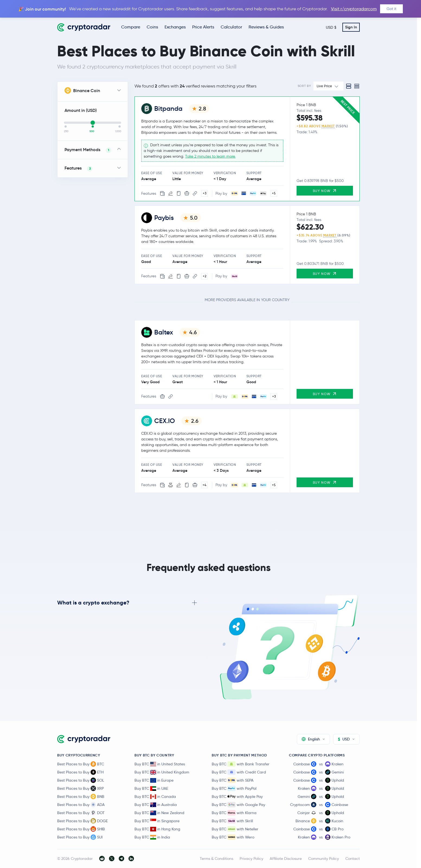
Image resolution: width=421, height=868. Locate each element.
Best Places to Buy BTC (81, 764)
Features (78, 168)
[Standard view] (349, 86)
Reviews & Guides (266, 27)
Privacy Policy (251, 859)
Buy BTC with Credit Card (239, 772)
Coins (152, 27)
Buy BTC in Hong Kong (157, 829)
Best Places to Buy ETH (80, 772)
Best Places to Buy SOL (81, 780)
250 (66, 131)
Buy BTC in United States (160, 764)
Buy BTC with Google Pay (238, 805)
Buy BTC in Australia (156, 805)
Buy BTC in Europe (154, 780)
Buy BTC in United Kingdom (162, 772)
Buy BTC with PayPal (234, 788)
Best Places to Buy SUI (80, 837)
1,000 (118, 131)
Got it (391, 9)
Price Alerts (203, 27)
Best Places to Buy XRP (81, 788)
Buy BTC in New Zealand (159, 813)
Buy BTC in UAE (151, 788)
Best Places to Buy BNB (81, 797)
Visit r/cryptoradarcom (354, 9)
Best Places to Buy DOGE (82, 821)
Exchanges (175, 27)
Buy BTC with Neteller (235, 829)
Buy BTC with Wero (233, 837)
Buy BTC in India (152, 837)
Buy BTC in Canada (155, 797)
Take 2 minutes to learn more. (210, 157)
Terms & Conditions (216, 859)
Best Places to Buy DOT (81, 813)
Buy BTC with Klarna (234, 813)
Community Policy (324, 859)
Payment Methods (88, 150)
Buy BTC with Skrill (232, 821)
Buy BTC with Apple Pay (237, 797)
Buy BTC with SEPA (233, 780)
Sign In (351, 27)
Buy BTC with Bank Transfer (241, 764)
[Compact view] (357, 86)
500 (92, 131)
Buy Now (325, 190)
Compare (131, 27)
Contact (353, 859)
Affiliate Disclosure (286, 859)
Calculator (231, 27)
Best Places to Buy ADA (81, 805)
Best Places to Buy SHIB (81, 829)
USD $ (331, 27)
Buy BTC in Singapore (157, 821)
